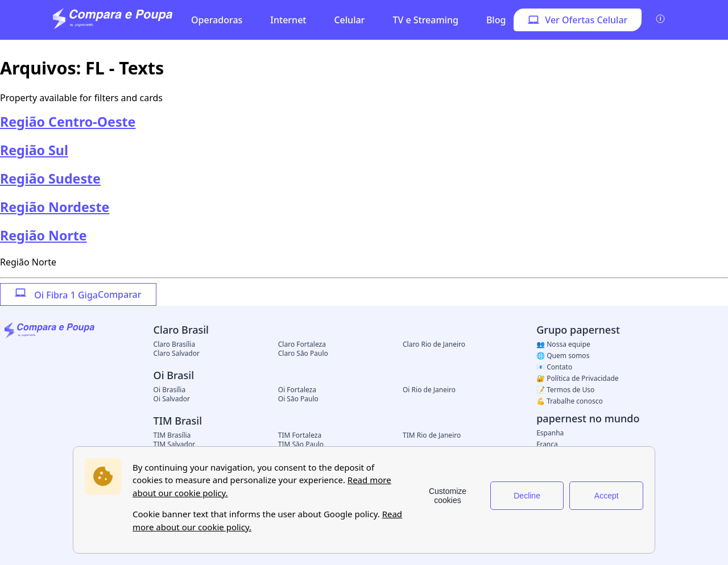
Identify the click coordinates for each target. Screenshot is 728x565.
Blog (496, 20)
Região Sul (34, 150)
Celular (349, 20)
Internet (288, 20)
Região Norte (44, 235)
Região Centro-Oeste (68, 122)
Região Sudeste (50, 178)
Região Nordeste (55, 207)
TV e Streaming (425, 20)
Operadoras (217, 20)
